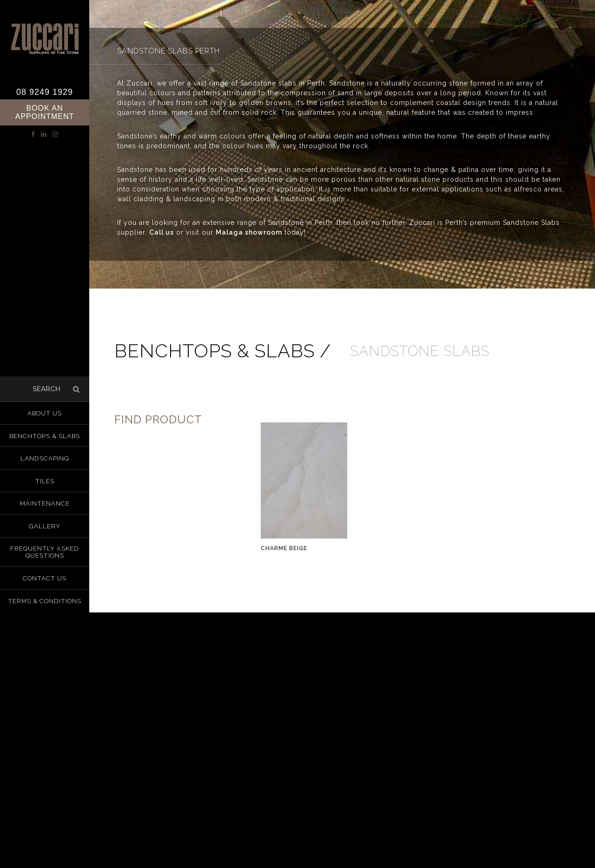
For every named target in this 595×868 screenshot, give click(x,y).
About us (45, 418)
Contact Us (45, 575)
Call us (162, 232)
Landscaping (45, 460)
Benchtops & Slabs (45, 439)
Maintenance (45, 503)
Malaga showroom (249, 232)
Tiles (45, 482)
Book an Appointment (45, 112)
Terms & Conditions (45, 596)
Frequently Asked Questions (45, 550)
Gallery (45, 525)
